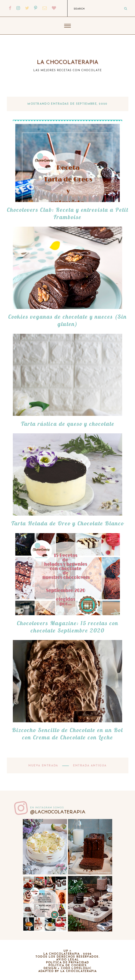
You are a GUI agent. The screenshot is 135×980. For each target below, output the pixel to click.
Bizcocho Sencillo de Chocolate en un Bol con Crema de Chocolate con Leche (67, 734)
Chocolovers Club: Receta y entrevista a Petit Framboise (68, 213)
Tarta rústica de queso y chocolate (68, 424)
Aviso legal (67, 960)
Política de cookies (67, 965)
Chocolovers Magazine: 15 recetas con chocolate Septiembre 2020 (68, 627)
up (67, 951)
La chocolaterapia (67, 62)
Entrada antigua (89, 766)
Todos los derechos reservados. (67, 957)
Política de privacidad (68, 963)
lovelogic (81, 968)
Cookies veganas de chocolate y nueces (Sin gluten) (67, 320)
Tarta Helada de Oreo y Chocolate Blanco (67, 523)
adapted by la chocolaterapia (67, 971)
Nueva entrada (44, 766)
